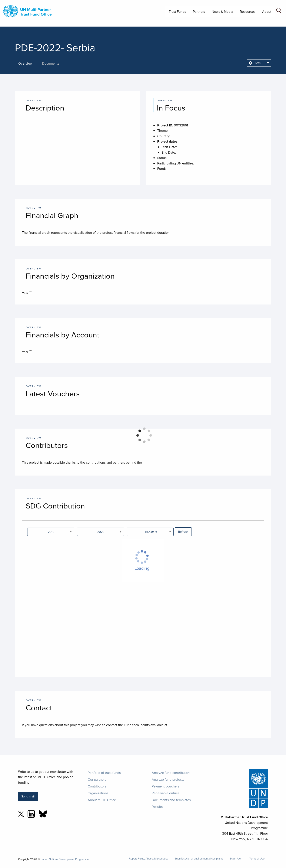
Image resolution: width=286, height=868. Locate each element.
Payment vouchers (165, 786)
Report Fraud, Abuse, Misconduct (148, 859)
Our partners (97, 779)
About (267, 11)
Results (157, 807)
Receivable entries (166, 793)
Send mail (28, 796)
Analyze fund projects (168, 779)
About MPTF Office (102, 800)
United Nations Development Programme (65, 859)
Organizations (98, 793)
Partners (199, 11)
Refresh (183, 532)
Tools (255, 62)
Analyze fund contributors (171, 773)
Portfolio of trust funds (104, 773)
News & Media (222, 11)
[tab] (29, 63)
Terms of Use (257, 859)
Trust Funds (177, 11)
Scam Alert (236, 859)
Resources (248, 11)
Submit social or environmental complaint (199, 859)
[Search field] (279, 11)
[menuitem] (259, 63)
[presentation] (29, 63)
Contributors (97, 786)
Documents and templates (171, 800)
